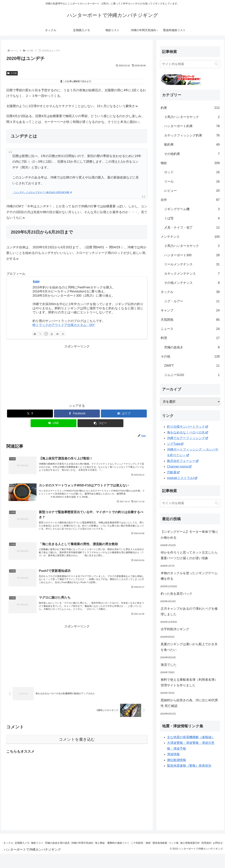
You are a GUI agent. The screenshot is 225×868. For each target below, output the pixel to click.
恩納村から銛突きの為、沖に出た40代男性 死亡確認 (189, 703)
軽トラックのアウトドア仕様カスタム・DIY (64, 325)
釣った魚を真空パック (176, 594)
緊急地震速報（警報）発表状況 (189, 766)
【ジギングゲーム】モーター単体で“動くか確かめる (190, 535)
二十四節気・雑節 (157, 843)
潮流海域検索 (178, 843)
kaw (36, 281)
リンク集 (194, 843)
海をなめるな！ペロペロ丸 (187, 432)
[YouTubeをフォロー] (52, 334)
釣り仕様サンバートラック (187, 427)
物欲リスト (45, 843)
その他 (12, 73)
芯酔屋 (173, 472)
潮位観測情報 (176, 760)
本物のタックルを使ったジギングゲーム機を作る (189, 576)
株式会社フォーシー (183, 461)
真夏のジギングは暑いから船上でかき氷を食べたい (189, 647)
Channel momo (179, 467)
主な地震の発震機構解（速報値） (191, 737)
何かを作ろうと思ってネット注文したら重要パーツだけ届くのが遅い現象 (189, 555)
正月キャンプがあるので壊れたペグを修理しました (189, 611)
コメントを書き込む (77, 745)
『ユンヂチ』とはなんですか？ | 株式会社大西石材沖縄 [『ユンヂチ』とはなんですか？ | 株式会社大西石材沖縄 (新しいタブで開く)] (42, 192)
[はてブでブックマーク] (124, 414)
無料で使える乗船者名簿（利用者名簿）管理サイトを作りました (189, 682)
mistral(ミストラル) (182, 478)
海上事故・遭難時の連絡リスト (126, 843)
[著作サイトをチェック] (35, 334)
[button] (100, 423)
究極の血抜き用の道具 (67, 843)
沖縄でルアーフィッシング (187, 438)
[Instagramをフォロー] (46, 334)
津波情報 (173, 754)
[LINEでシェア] (54, 423)
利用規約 (203, 847)
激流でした (169, 665)
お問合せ (217, 847)
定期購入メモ (27, 843)
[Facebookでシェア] (77, 414)
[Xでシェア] (30, 414)
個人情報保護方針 (212, 843)
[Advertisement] (77, 374)
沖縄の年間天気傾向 (94, 843)
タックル (11, 843)
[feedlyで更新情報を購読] (57, 334)
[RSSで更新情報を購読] (63, 334)
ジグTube (175, 444)
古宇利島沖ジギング (175, 629)
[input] (190, 64)
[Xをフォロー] (40, 334)
